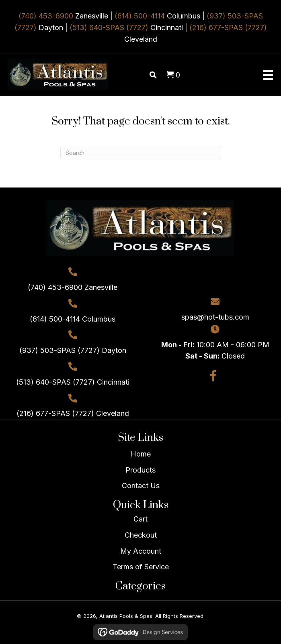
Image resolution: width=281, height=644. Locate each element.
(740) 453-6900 (46, 16)
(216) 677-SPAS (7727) (228, 28)
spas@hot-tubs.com (215, 317)
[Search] (141, 153)
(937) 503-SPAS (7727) (59, 350)
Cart (140, 519)
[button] (213, 376)
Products (140, 470)
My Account (141, 551)
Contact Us (141, 486)
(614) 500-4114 (140, 16)
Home (141, 454)
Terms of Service (141, 567)
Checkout (141, 535)
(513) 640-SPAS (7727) (109, 28)
